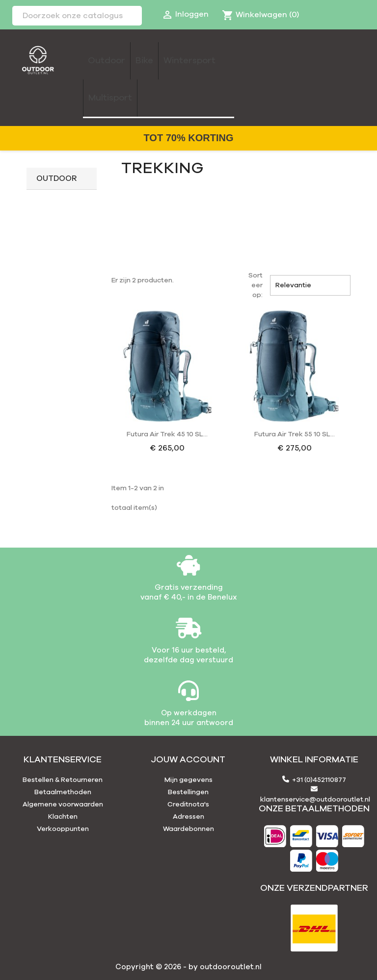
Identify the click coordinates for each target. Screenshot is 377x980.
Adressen (188, 817)
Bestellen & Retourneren (63, 780)
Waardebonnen (188, 829)
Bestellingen (188, 792)
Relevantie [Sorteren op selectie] (310, 285)
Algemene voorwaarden (63, 804)
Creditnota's (188, 804)
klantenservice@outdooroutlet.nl (315, 800)
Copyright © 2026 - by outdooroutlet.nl (188, 967)
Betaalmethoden (63, 792)
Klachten (63, 817)
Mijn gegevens (188, 780)
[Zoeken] (77, 16)
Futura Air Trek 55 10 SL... (295, 434)
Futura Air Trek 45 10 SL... (167, 434)
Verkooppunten (63, 829)
